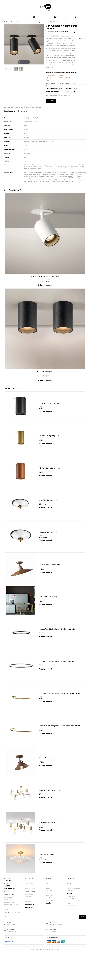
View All (48, 931)
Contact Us (8, 909)
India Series (29, 935)
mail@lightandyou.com (55, 952)
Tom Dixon (49, 918)
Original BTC (49, 928)
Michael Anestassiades (73, 916)
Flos (47, 911)
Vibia (47, 914)
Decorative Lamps (16, 22)
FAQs (5, 919)
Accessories (30, 932)
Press (6, 911)
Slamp (48, 909)
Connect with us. (11, 959)
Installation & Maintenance (11, 932)
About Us (7, 906)
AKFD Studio (71, 926)
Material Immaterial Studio (74, 929)
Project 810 (70, 931)
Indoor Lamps (29, 22)
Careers (7, 914)
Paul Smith (70, 918)
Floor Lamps (28, 914)
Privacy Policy (8, 937)
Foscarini (48, 921)
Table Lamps (28, 909)
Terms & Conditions (9, 930)
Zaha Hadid (70, 909)
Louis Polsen (49, 926)
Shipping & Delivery (9, 928)
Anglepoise (49, 923)
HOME (6, 22)
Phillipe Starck (71, 914)
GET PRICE (51, 101)
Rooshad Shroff (71, 934)
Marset (48, 916)
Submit (82, 945)
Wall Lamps (28, 929)
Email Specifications (33, 107)
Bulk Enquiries (9, 916)
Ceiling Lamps (40, 22)
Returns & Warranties (9, 925)
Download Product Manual (13, 107)
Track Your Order (8, 935)
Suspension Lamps (30, 916)
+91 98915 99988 (12, 952)
